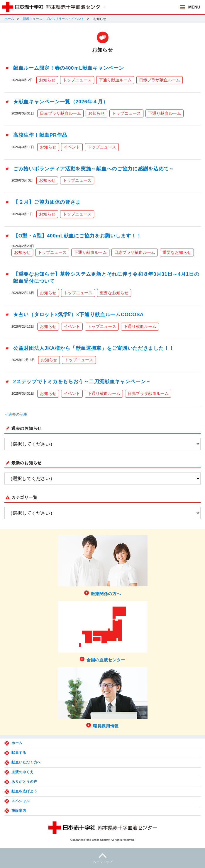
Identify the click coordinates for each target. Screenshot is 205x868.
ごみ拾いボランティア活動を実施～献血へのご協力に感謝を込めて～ (94, 169)
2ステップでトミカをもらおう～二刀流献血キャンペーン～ (82, 382)
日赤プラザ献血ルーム (160, 80)
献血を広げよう (24, 791)
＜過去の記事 (16, 415)
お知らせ (47, 80)
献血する (19, 753)
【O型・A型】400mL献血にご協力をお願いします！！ (77, 236)
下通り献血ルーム (115, 80)
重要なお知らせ (177, 252)
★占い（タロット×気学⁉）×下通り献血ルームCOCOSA (78, 315)
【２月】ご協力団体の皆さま (47, 202)
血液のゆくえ (23, 772)
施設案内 (19, 811)
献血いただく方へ (26, 762)
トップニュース (77, 80)
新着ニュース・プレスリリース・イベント (54, 19)
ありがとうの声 (24, 782)
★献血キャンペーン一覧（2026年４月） (61, 102)
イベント (72, 147)
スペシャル (21, 801)
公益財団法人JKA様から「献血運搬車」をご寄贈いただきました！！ (94, 348)
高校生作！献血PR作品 (40, 135)
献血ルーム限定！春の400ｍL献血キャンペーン (68, 68)
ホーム (9, 19)
